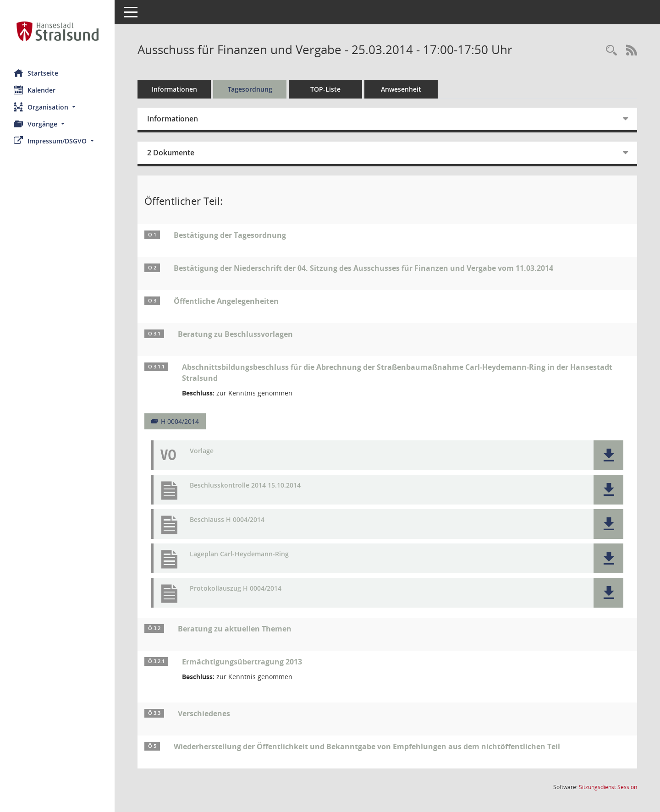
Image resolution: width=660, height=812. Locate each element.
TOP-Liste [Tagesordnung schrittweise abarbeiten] (325, 89)
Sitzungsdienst (608, 787)
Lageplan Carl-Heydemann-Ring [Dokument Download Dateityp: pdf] (239, 554)
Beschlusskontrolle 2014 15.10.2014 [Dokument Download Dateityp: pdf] (245, 486)
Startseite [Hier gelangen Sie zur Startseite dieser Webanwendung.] (36, 73)
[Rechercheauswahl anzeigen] (611, 51)
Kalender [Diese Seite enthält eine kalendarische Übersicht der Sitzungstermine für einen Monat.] (35, 90)
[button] (57, 107)
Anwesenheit (401, 89)
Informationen (174, 89)
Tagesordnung (250, 89)
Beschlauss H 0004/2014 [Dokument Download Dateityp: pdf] (227, 520)
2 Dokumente (171, 153)
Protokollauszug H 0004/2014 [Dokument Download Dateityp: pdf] (236, 589)
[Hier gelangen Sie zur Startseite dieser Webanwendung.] (57, 31)
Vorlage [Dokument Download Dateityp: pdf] (202, 451)
